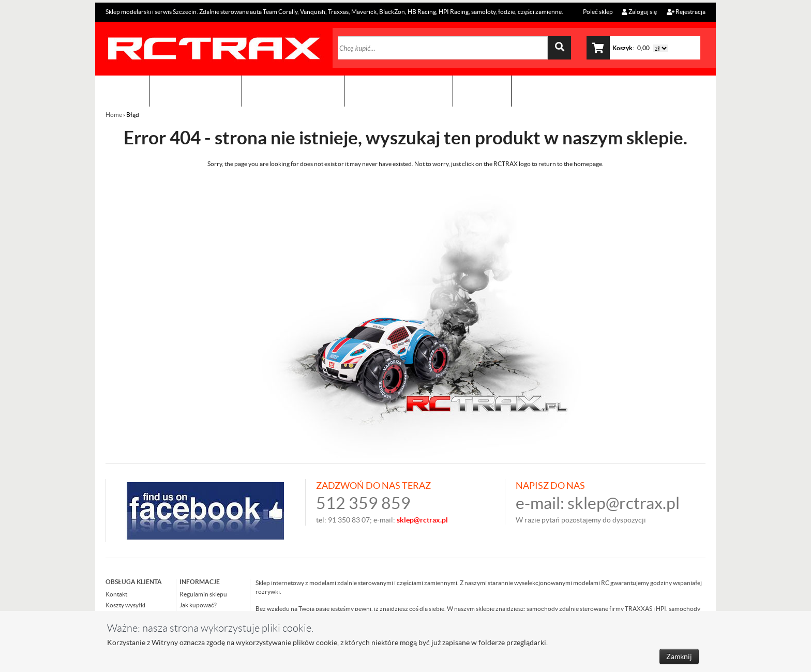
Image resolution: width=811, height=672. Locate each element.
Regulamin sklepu (203, 594)
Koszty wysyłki (125, 605)
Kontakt (482, 91)
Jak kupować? (198, 605)
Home (114, 115)
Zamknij (679, 656)
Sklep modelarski (196, 91)
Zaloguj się (639, 12)
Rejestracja (686, 12)
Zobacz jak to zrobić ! (399, 91)
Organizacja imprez (293, 91)
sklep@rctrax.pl (624, 503)
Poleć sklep (597, 12)
